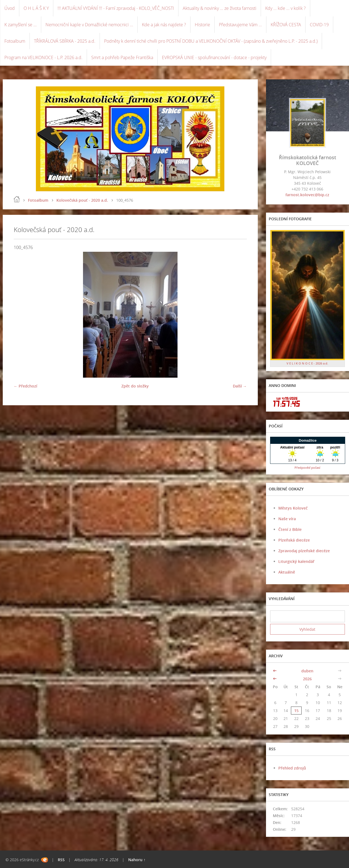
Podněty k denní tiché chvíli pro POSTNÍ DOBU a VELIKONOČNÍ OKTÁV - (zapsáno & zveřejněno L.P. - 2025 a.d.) (211, 41)
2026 (307, 679)
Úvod (10, 8)
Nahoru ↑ (137, 860)
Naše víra (287, 519)
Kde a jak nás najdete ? (164, 25)
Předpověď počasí (307, 468)
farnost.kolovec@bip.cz (307, 195)
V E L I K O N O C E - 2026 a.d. (307, 363)
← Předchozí (25, 386)
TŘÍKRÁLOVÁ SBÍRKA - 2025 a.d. (65, 41)
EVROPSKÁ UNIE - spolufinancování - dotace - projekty (214, 57)
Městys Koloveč (293, 508)
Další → (240, 386)
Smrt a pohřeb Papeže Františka (122, 57)
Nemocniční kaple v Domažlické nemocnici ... (89, 25)
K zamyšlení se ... (21, 25)
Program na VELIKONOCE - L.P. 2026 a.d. (43, 57)
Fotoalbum (15, 41)
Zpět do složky (135, 386)
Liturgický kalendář (296, 561)
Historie (202, 25)
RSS (61, 860)
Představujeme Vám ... (240, 25)
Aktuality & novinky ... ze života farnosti (220, 8)
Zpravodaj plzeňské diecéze (304, 551)
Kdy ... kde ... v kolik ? (285, 8)
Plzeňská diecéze (294, 540)
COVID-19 (319, 25)
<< (275, 671)
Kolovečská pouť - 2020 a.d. (82, 200)
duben (307, 671)
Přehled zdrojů (292, 768)
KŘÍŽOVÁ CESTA (286, 25)
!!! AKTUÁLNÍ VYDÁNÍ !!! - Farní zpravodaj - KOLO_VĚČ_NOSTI (116, 8)
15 (296, 711)
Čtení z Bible (290, 529)
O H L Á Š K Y (36, 8)
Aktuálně (287, 572)
